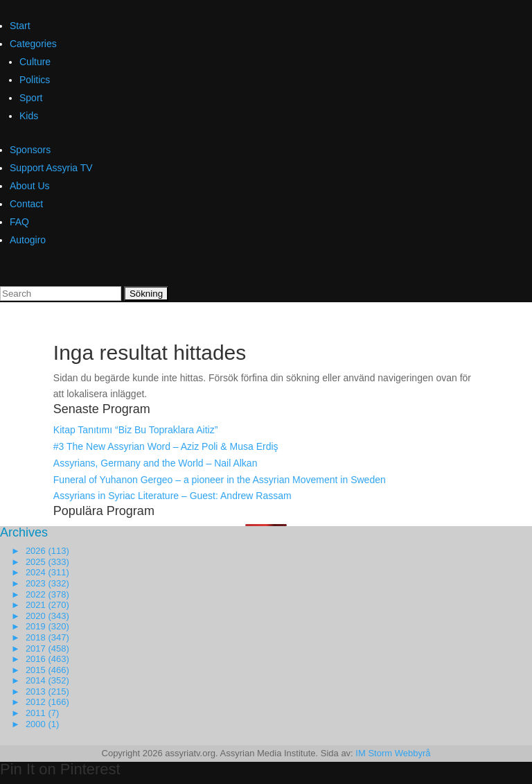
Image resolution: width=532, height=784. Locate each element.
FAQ (19, 222)
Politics (35, 80)
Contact (26, 204)
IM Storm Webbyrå (393, 753)
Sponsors (30, 150)
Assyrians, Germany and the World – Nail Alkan (156, 463)
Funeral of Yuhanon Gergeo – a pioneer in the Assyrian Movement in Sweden (220, 480)
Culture (35, 62)
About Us (30, 186)
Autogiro (28, 240)
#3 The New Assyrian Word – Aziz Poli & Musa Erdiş (166, 446)
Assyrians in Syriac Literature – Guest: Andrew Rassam (172, 496)
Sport (31, 98)
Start (20, 26)
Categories (33, 44)
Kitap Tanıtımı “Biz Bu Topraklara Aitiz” (136, 430)
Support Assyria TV (51, 168)
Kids (29, 116)
